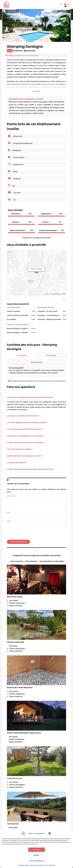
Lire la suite (36, 91)
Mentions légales (50, 865)
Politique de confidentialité (37, 865)
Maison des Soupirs (15, 597)
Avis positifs (22, 356)
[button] (50, 833)
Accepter (36, 850)
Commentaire (36, 496)
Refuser (36, 855)
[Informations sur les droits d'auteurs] (63, 11)
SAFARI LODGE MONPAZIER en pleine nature (24, 733)
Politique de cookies (23, 865)
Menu (68, 4)
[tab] (36, 397)
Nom (36, 513)
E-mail (36, 521)
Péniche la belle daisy (16, 642)
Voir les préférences (37, 861)
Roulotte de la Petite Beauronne (20, 688)
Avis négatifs (51, 356)
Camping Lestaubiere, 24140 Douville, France (22, 56)
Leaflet (46, 294)
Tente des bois (13, 824)
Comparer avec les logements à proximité (36, 238)
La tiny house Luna (14, 778)
